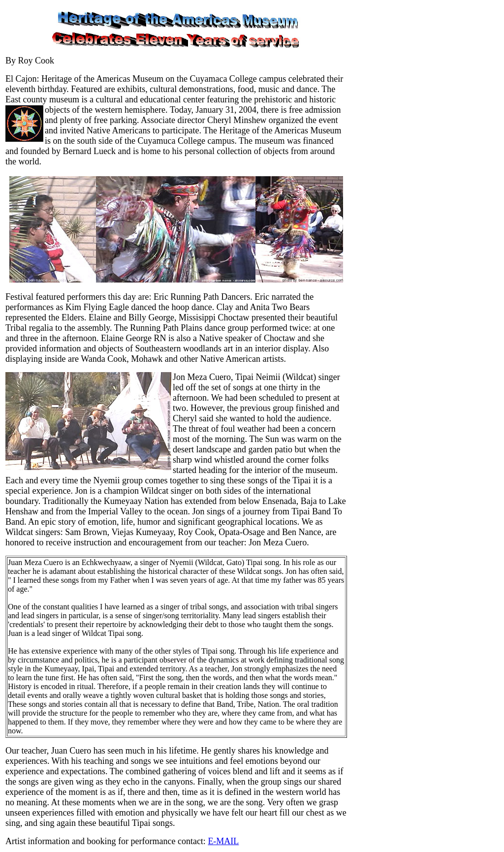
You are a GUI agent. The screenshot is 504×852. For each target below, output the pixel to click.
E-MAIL (223, 841)
